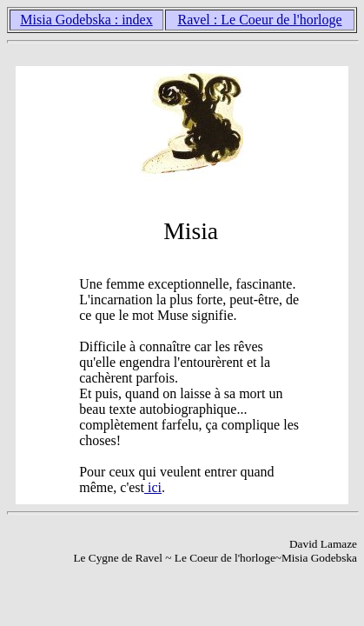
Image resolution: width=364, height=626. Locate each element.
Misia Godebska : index (86, 20)
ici (153, 487)
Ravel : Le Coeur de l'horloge (259, 20)
